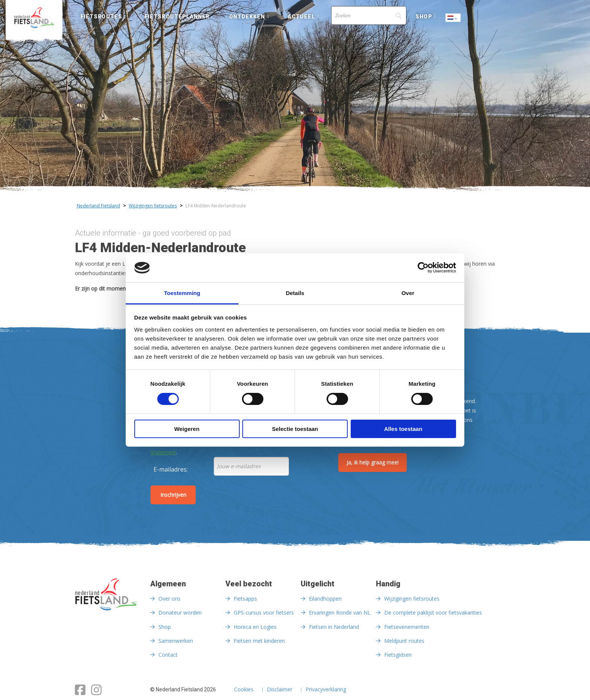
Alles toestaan (403, 429)
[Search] (369, 15)
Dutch (453, 18)
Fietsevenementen (407, 627)
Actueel (301, 17)
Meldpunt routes (404, 641)
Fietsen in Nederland (334, 627)
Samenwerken (176, 641)
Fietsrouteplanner (177, 17)
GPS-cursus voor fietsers (264, 612)
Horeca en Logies (255, 627)
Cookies (244, 690)
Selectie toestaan (295, 429)
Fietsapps (245, 599)
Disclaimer (280, 690)
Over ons (170, 599)
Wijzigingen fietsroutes (412, 599)
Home (34, 18)
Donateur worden (180, 612)
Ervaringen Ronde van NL (340, 612)
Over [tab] (408, 293)
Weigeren (187, 429)
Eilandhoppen (325, 599)
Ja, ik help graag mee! (373, 462)
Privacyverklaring (326, 690)
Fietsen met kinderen (259, 641)
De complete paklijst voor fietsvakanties (433, 612)
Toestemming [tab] (182, 293)
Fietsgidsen (398, 655)
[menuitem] (34, 18)
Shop (424, 17)
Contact (168, 655)
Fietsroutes (101, 17)
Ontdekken (247, 17)
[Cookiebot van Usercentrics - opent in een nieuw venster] (423, 268)
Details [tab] (295, 293)
